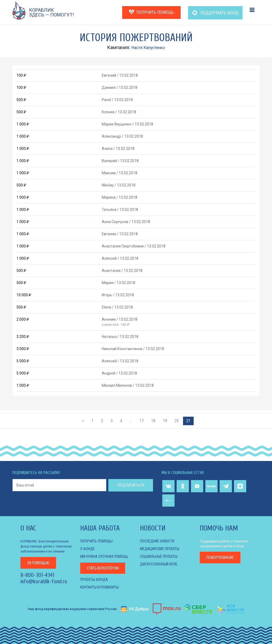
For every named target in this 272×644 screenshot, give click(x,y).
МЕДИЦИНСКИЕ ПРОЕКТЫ (160, 549)
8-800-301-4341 (37, 575)
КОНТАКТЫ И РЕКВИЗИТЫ (99, 587)
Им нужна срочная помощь (104, 556)
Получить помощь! (97, 541)
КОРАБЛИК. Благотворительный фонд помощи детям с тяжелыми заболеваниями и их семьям (46, 546)
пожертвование (220, 558)
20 (177, 421)
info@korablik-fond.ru (44, 581)
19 (165, 421)
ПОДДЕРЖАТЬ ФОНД (215, 13)
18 (153, 421)
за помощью (38, 562)
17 (142, 421)
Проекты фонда (94, 580)
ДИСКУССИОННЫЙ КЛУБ (159, 564)
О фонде (88, 549)
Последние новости (157, 541)
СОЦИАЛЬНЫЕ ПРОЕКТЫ (159, 556)
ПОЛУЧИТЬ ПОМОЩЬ (151, 12)
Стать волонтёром (103, 568)
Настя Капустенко (148, 47)
